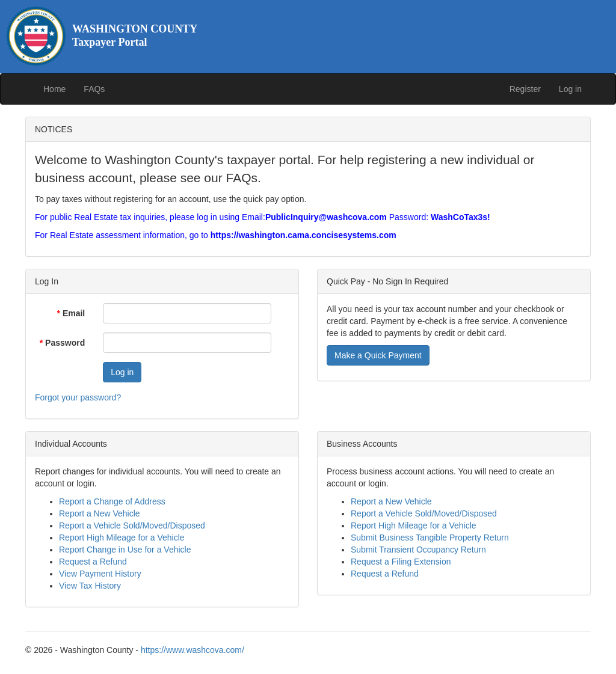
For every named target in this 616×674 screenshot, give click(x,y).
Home (54, 89)
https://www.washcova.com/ (192, 650)
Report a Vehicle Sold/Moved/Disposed (132, 525)
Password (62, 343)
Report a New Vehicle (100, 513)
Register (525, 89)
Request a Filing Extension (401, 562)
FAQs (94, 89)
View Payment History (100, 574)
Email (71, 313)
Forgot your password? (78, 397)
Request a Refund (93, 562)
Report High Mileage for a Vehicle (122, 538)
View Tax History (90, 586)
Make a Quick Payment (378, 355)
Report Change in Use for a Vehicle (125, 550)
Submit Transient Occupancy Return (418, 550)
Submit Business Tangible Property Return (430, 538)
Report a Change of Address (112, 501)
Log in (570, 89)
